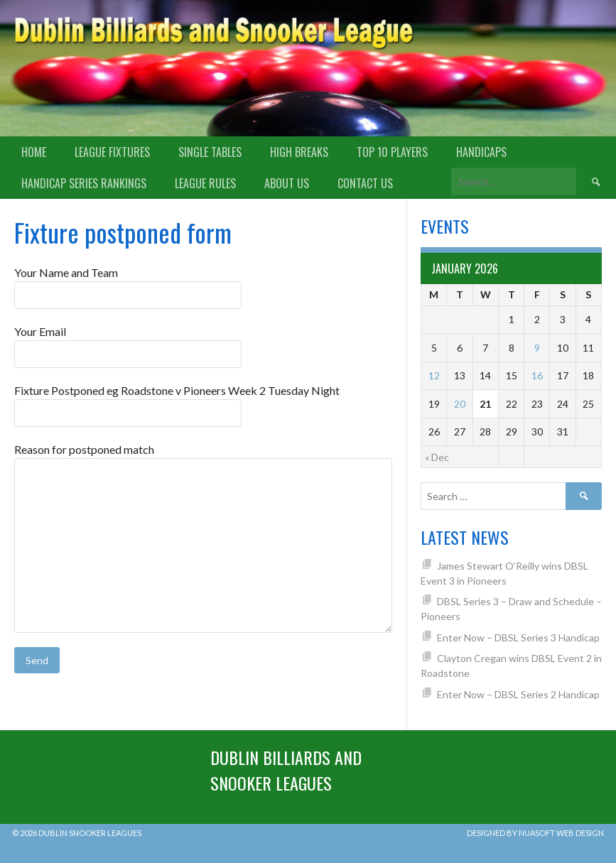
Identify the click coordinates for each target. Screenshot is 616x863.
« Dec (437, 457)
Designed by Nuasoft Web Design (535, 833)
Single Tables (210, 152)
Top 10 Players (392, 152)
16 (537, 375)
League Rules (205, 183)
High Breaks (299, 152)
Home (34, 152)
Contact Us (365, 183)
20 (460, 404)
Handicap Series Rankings (84, 183)
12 (434, 375)
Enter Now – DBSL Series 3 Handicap (518, 637)
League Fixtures (112, 152)
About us (287, 183)
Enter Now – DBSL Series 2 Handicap (518, 694)
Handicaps (481, 152)
